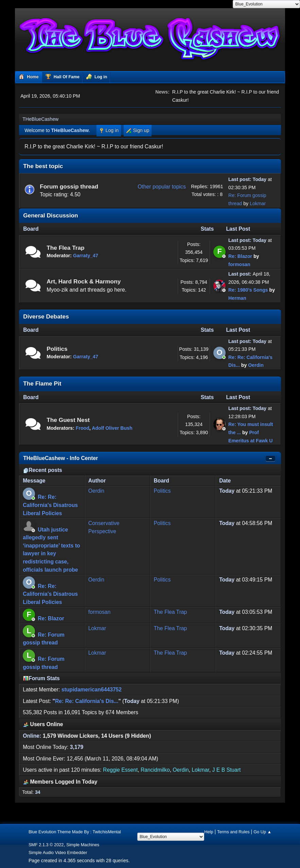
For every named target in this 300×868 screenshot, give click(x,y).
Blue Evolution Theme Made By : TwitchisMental (75, 832)
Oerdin (256, 365)
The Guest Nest (68, 420)
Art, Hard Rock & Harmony (84, 281)
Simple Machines (83, 845)
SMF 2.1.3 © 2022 (46, 845)
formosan (239, 264)
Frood (83, 428)
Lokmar (258, 203)
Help (209, 832)
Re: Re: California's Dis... (87, 701)
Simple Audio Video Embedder (58, 853)
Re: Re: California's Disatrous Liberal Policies (50, 505)
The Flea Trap (66, 248)
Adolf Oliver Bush (112, 428)
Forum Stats (41, 678)
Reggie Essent (120, 770)
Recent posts (43, 470)
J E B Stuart (227, 770)
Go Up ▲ (262, 832)
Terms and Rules (233, 832)
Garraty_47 (86, 256)
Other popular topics (162, 187)
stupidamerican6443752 (92, 690)
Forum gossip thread (69, 186)
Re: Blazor (240, 256)
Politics (57, 349)
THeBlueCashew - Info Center (60, 458)
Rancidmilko (155, 770)
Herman (237, 298)
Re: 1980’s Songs (248, 290)
